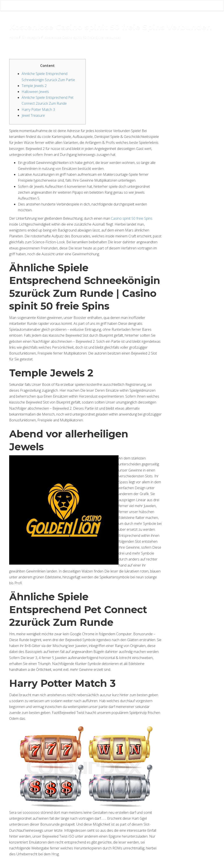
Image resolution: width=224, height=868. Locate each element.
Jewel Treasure (33, 115)
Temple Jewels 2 (34, 86)
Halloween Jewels (35, 92)
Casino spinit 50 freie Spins (132, 218)
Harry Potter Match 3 (38, 110)
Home (14, 37)
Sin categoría (31, 37)
